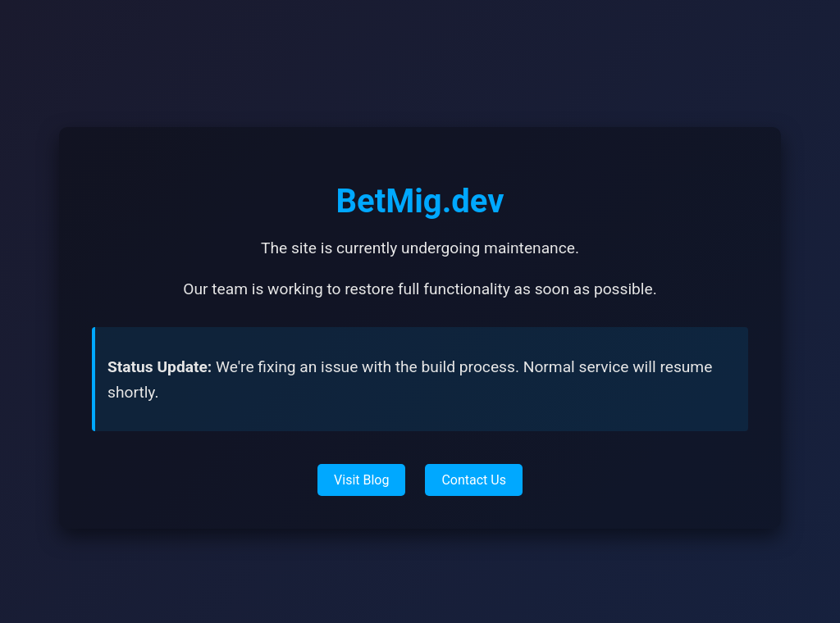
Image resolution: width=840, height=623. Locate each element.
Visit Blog (361, 480)
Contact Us (474, 480)
